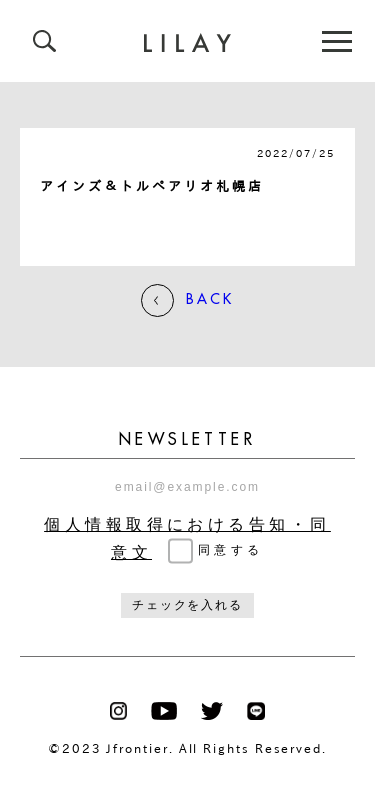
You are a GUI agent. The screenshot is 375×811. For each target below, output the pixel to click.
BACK (187, 300)
